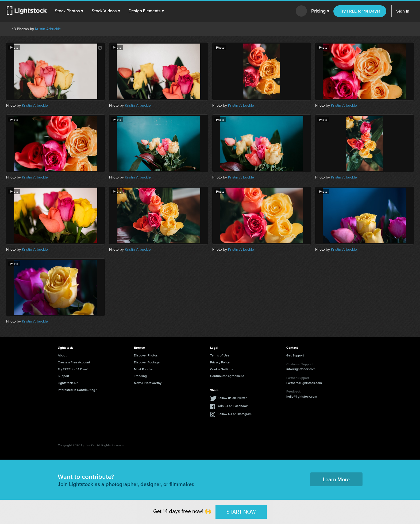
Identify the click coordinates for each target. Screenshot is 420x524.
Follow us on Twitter (232, 398)
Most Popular (143, 369)
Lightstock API (68, 383)
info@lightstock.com (301, 369)
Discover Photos (146, 355)
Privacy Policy (220, 362)
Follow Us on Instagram (235, 414)
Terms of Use (220, 355)
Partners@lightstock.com (304, 383)
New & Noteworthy (148, 383)
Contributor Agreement (227, 376)
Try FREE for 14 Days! (360, 11)
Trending (140, 376)
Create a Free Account (74, 362)
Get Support (295, 355)
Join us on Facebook (233, 406)
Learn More (336, 479)
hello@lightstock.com (302, 396)
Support (63, 376)
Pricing (320, 11)
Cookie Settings (222, 369)
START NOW (241, 512)
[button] (69, 11)
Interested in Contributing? (77, 390)
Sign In (403, 11)
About (62, 355)
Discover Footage (147, 362)
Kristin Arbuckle (48, 29)
